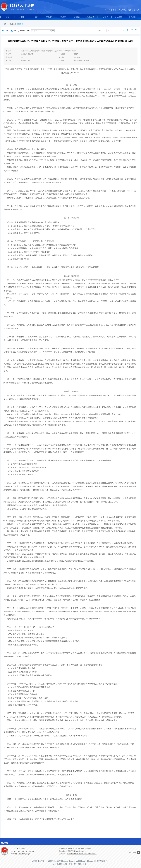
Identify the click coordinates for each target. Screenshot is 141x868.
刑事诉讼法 (64, 612)
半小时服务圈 (110, 10)
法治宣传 (105, 17)
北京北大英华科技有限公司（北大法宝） (82, 854)
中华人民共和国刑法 (111, 89)
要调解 (77, 17)
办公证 (35, 17)
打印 (128, 30)
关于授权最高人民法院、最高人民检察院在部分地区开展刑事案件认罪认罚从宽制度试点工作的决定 (86, 93)
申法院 (49, 17)
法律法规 (91, 17)
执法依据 (132, 17)
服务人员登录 (134, 10)
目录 (5, 30)
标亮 (15, 31)
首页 (7, 17)
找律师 (21, 17)
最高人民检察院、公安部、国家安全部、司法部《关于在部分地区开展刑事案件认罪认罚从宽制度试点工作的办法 (58, 96)
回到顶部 (132, 852)
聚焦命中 (22, 31)
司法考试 (118, 17)
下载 (124, 30)
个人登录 (122, 10)
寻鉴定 (63, 17)
